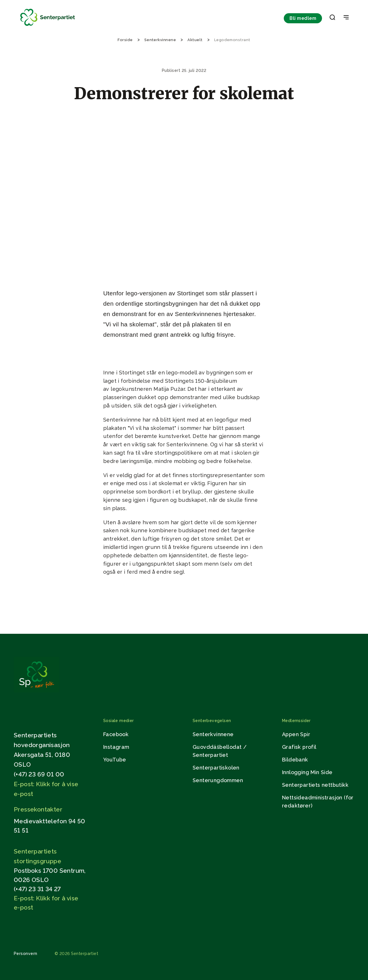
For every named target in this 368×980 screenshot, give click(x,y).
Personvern (26, 954)
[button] (332, 18)
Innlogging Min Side (307, 772)
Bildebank (295, 760)
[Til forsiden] (48, 26)
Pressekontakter (38, 809)
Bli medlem (303, 18)
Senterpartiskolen (216, 768)
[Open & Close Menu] (346, 18)
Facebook (116, 734)
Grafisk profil (299, 747)
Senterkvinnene (213, 734)
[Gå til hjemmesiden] (37, 691)
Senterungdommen (218, 780)
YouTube (115, 760)
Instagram (116, 747)
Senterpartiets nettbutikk (315, 785)
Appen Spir (296, 734)
